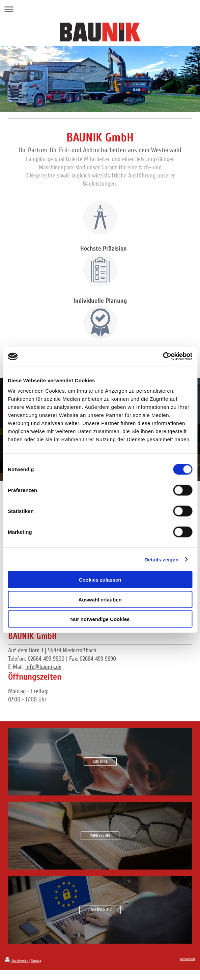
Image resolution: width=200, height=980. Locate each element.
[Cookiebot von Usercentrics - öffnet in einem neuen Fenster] (163, 357)
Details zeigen (161, 559)
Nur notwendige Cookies (100, 619)
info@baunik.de (43, 667)
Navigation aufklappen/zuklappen (100, 9)
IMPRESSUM (100, 836)
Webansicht (188, 959)
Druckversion (17, 961)
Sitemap (36, 961)
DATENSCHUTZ (100, 910)
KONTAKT (100, 761)
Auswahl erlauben (100, 599)
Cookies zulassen (100, 580)
